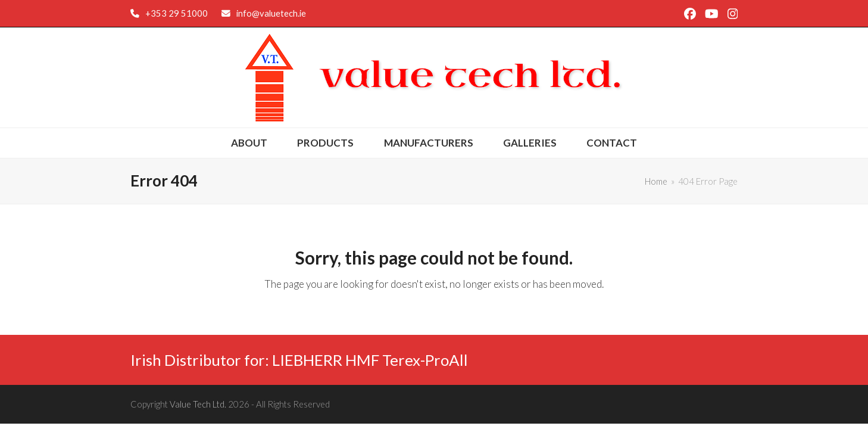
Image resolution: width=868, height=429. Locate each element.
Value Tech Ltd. (198, 404)
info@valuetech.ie (271, 13)
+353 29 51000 (177, 13)
